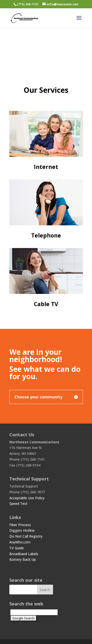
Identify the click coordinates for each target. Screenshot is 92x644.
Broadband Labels (24, 554)
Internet (46, 167)
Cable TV (46, 304)
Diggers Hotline (22, 530)
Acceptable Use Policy (27, 498)
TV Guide (17, 548)
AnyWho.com (20, 542)
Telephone (46, 235)
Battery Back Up (23, 559)
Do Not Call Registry (26, 536)
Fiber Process (20, 525)
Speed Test (18, 504)
